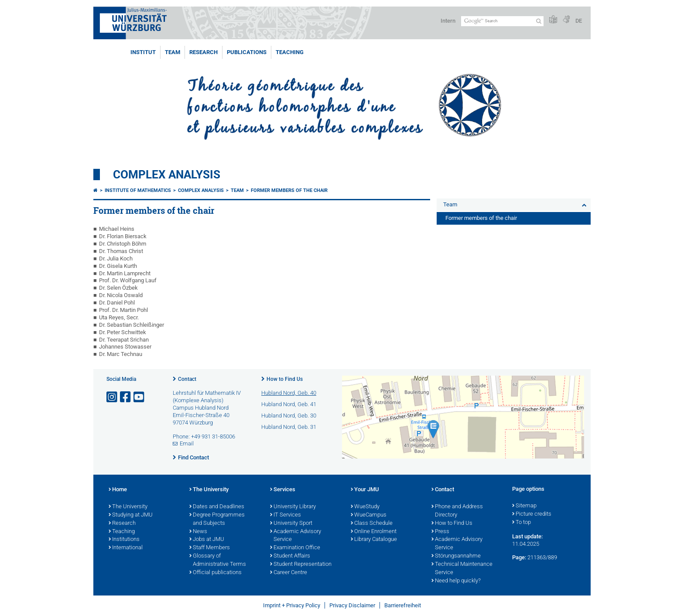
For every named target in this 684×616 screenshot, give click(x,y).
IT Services (286, 515)
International (126, 548)
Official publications (215, 573)
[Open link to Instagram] (113, 397)
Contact (187, 379)
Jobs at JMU (207, 540)
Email (187, 443)
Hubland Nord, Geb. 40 (289, 393)
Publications (247, 52)
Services (283, 490)
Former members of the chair (289, 190)
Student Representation (301, 565)
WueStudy (365, 507)
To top (522, 523)
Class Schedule (372, 524)
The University (128, 507)
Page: (519, 557)
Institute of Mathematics (138, 190)
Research (203, 52)
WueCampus (369, 515)
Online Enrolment (374, 532)
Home (118, 490)
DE (579, 21)
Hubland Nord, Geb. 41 (289, 404)
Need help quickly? (456, 581)
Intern (448, 21)
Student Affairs (290, 556)
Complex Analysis (167, 175)
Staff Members (210, 548)
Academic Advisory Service (296, 536)
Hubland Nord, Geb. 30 (289, 416)
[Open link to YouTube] (140, 397)
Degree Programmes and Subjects (217, 519)
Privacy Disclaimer (352, 605)
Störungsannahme (456, 556)
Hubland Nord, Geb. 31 (289, 427)
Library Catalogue (374, 540)
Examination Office (295, 548)
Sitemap (524, 506)
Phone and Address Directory (457, 511)
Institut (143, 52)
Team (173, 52)
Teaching (290, 52)
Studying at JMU (131, 515)
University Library (293, 507)
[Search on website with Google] (502, 21)
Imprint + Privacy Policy (292, 605)
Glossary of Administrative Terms (218, 560)
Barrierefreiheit (403, 605)
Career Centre (289, 573)
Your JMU (365, 490)
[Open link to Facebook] (126, 397)
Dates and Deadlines (217, 507)
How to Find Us (285, 379)
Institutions (124, 540)
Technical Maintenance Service (462, 569)
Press (440, 532)
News (198, 532)
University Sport (291, 524)
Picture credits (532, 514)
